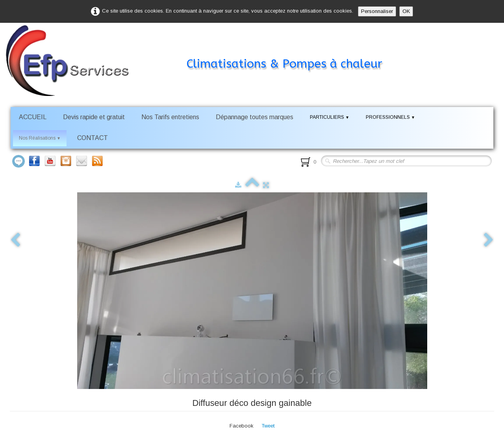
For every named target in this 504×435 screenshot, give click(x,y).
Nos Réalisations (40, 138)
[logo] (206, 49)
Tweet (268, 426)
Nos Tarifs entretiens (170, 117)
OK (406, 11)
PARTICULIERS (330, 117)
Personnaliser (377, 11)
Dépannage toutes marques (255, 117)
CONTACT (93, 138)
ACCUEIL (33, 117)
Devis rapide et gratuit (94, 117)
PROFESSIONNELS (390, 117)
